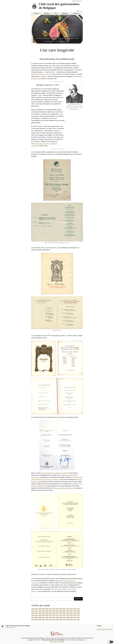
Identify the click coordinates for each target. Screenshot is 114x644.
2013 (78, 609)
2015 (71, 609)
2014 (75, 609)
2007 (50, 611)
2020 (54, 609)
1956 (33, 620)
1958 (75, 617)
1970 (33, 617)
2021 (50, 609)
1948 (61, 620)
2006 (54, 611)
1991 (57, 613)
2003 (64, 611)
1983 (36, 615)
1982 (40, 615)
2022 (47, 609)
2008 (47, 611)
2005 (57, 611)
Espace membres (77, 1)
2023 (43, 609)
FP (85, 640)
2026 (33, 609)
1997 (36, 613)
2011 (36, 611)
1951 (50, 620)
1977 (57, 615)
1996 (40, 613)
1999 (78, 611)
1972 (75, 615)
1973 (71, 615)
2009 (43, 611)
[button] (111, 642)
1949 (57, 620)
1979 (50, 615)
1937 (75, 620)
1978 (54, 615)
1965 (50, 617)
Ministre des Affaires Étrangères (63, 488)
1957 (78, 617)
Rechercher (78, 599)
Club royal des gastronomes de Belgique (18, 626)
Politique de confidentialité (57, 642)
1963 (57, 617)
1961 (64, 617)
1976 (61, 615)
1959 (71, 617)
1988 (68, 613)
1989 (64, 613)
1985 (78, 613)
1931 (78, 620)
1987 (71, 613)
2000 (75, 611)
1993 (50, 613)
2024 (40, 609)
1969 (36, 617)
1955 (36, 620)
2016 (68, 609)
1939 (68, 620)
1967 (43, 617)
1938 (71, 620)
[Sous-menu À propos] (80, 13)
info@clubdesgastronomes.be (105, 629)
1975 (64, 615)
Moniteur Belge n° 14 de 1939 (43, 74)
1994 (47, 613)
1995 (43, 613)
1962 (61, 617)
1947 (64, 620)
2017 (64, 609)
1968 (40, 617)
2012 (33, 611)
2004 (61, 611)
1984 (33, 615)
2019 (57, 609)
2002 (68, 611)
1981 (43, 615)
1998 (33, 613)
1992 (54, 613)
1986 (75, 613)
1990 (61, 613)
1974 (68, 615)
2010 (40, 611)
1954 (40, 620)
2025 (36, 609)
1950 (54, 620)
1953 (43, 620)
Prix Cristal (58, 589)
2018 (61, 609)
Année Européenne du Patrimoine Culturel (54, 473)
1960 (68, 617)
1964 (54, 617)
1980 (47, 615)
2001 (71, 611)
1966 (47, 617)
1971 (78, 615)
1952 (47, 620)
